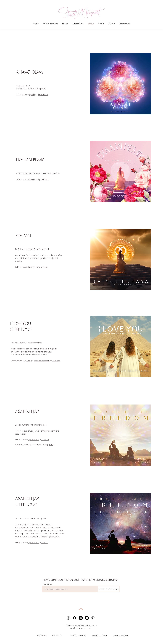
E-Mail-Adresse (47, 584)
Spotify (32, 95)
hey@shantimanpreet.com (81, 628)
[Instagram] (68, 618)
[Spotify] (93, 618)
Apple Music (34, 440)
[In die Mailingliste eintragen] (108, 589)
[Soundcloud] (81, 618)
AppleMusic (43, 95)
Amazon (46, 361)
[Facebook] (75, 618)
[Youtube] (87, 618)
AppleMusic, (36, 361)
